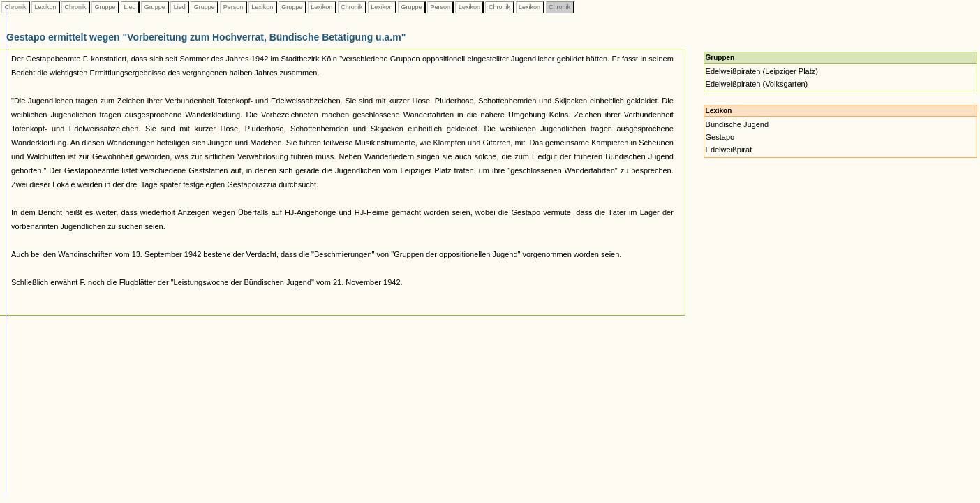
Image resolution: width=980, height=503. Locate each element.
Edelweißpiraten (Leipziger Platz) (762, 71)
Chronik (15, 7)
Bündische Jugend (737, 124)
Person (233, 7)
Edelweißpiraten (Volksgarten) (757, 84)
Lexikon (45, 7)
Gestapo (720, 137)
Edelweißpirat (729, 150)
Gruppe (105, 7)
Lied (130, 7)
